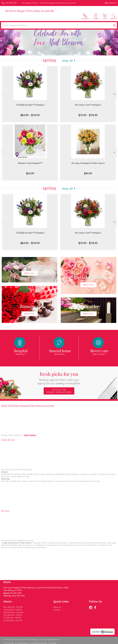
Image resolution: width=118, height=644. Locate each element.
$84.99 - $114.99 (30, 115)
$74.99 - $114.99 (88, 115)
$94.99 (88, 173)
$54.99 (30, 173)
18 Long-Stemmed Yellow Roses (88, 163)
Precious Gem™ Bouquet (88, 105)
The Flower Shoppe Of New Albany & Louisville (29, 11)
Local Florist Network (39, 643)
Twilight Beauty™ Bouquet (30, 105)
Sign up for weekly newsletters (59, 391)
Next (114, 94)
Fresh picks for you (59, 378)
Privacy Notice (22, 643)
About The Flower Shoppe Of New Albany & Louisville (28, 406)
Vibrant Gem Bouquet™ (30, 163)
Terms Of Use (9, 643)
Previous (4, 94)
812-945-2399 (11, 3)
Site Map (53, 643)
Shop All (67, 60)
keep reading (30, 435)
